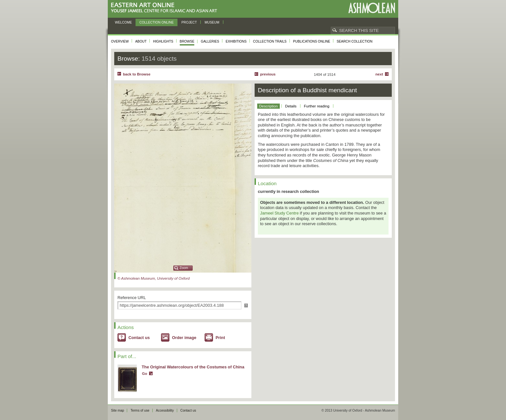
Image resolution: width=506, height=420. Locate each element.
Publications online (312, 41)
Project (189, 22)
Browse (187, 41)
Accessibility (165, 410)
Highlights (163, 41)
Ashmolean (372, 8)
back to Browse (137, 74)
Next (379, 74)
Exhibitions (236, 41)
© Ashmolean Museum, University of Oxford (154, 278)
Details (291, 106)
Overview (120, 41)
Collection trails (270, 41)
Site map (117, 410)
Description (268, 106)
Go (145, 374)
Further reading (317, 106)
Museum (212, 22)
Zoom (184, 268)
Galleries (210, 41)
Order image (184, 338)
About (141, 41)
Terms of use (140, 410)
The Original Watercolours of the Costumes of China (193, 367)
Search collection (354, 41)
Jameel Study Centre (279, 213)
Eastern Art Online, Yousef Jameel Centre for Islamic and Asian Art (166, 8)
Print (220, 338)
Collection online (157, 22)
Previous (268, 74)
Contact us (139, 338)
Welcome (123, 22)
